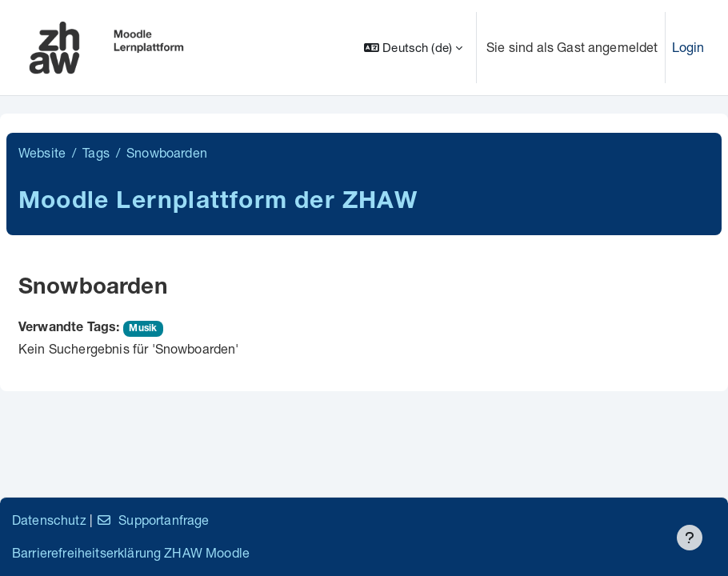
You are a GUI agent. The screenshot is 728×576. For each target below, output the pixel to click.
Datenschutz (49, 520)
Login (688, 47)
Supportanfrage (152, 520)
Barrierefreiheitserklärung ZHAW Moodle (131, 552)
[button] (413, 48)
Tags (96, 152)
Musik (143, 329)
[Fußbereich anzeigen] (690, 538)
